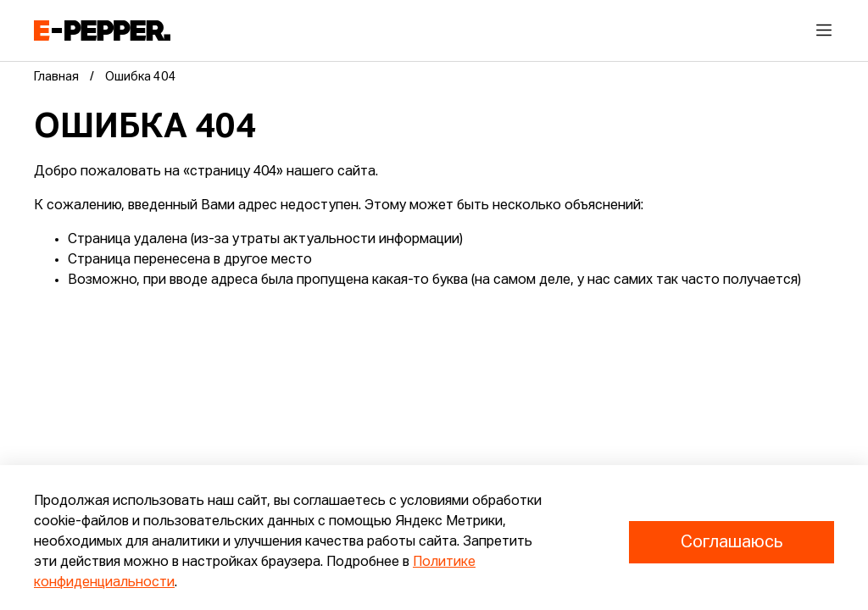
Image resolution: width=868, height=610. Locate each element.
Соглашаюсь (732, 542)
